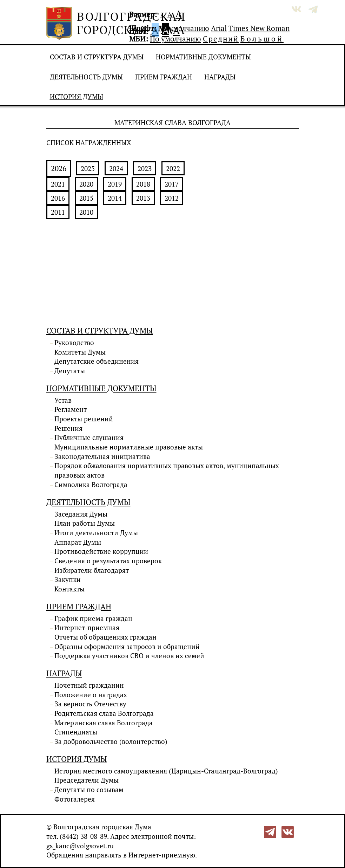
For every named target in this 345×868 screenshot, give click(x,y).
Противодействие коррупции (101, 551)
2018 (143, 184)
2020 (86, 184)
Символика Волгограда (91, 485)
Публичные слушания (89, 438)
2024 (116, 169)
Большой (262, 39)
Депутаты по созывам (89, 790)
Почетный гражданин (89, 685)
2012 (172, 198)
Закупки (68, 579)
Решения (68, 428)
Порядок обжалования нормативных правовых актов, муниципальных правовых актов (167, 470)
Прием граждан (164, 77)
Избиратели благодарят (92, 570)
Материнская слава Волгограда (104, 723)
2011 (58, 212)
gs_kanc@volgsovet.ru (80, 846)
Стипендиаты (76, 732)
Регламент (71, 409)
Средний (221, 39)
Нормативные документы (203, 57)
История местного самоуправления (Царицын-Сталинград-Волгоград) (166, 771)
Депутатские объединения (97, 361)
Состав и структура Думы (97, 57)
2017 (172, 184)
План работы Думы (85, 523)
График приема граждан (93, 618)
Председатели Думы (87, 780)
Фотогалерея (75, 799)
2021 (58, 184)
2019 (115, 184)
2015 (86, 198)
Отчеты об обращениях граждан (105, 637)
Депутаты (70, 371)
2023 (145, 169)
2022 (173, 169)
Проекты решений (84, 419)
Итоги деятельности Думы (96, 533)
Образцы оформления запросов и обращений (127, 647)
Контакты (69, 589)
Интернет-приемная (87, 628)
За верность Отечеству (90, 704)
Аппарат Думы (78, 542)
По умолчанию (184, 28)
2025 (88, 169)
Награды (220, 77)
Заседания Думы (81, 514)
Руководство (74, 343)
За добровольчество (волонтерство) (111, 741)
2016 (58, 198)
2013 (143, 198)
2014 (115, 198)
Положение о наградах (91, 695)
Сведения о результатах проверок (108, 561)
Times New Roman (259, 28)
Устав (63, 400)
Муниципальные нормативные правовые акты (129, 447)
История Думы (77, 97)
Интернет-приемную (162, 855)
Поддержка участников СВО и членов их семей (129, 656)
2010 (86, 212)
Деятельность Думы (86, 77)
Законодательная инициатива (102, 456)
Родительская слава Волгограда (104, 713)
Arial (219, 28)
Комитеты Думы (80, 352)
